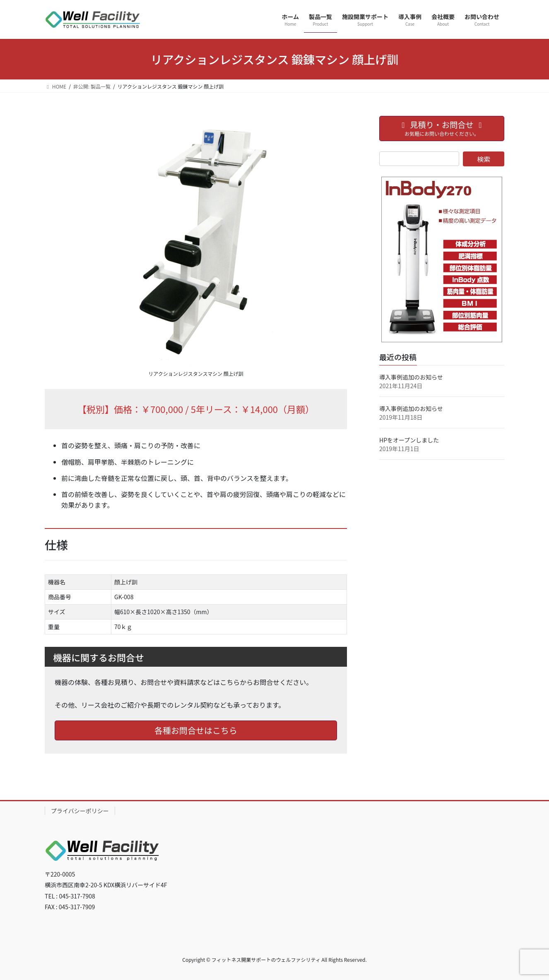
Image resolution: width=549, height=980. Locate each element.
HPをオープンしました (409, 440)
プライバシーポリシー (80, 811)
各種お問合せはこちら (196, 730)
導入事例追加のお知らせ (411, 377)
